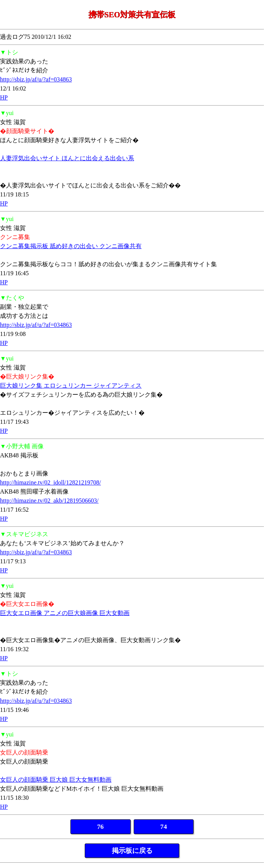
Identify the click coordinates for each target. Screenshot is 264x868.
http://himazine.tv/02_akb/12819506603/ (49, 501)
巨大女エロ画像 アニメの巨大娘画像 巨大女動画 (65, 613)
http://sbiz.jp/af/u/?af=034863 (36, 79)
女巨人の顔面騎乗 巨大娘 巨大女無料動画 (56, 780)
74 (164, 827)
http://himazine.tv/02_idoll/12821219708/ (50, 482)
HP (4, 97)
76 (101, 827)
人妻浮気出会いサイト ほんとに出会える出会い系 (67, 158)
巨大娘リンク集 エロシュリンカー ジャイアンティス (71, 386)
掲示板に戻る (132, 851)
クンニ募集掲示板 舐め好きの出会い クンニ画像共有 (71, 246)
